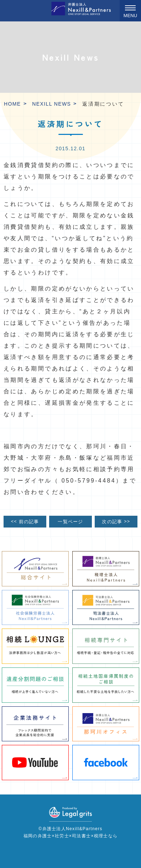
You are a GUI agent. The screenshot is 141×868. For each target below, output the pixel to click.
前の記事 (25, 521)
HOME (12, 104)
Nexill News (51, 104)
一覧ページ (70, 522)
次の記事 (116, 521)
